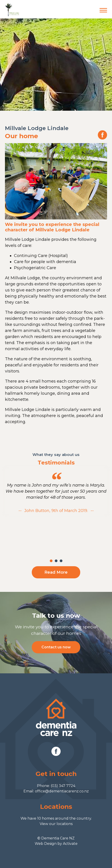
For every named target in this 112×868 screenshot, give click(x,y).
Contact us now (56, 647)
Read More (56, 572)
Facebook (56, 751)
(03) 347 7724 (63, 786)
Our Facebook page (102, 135)
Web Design (46, 844)
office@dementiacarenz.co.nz (62, 791)
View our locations (56, 824)
